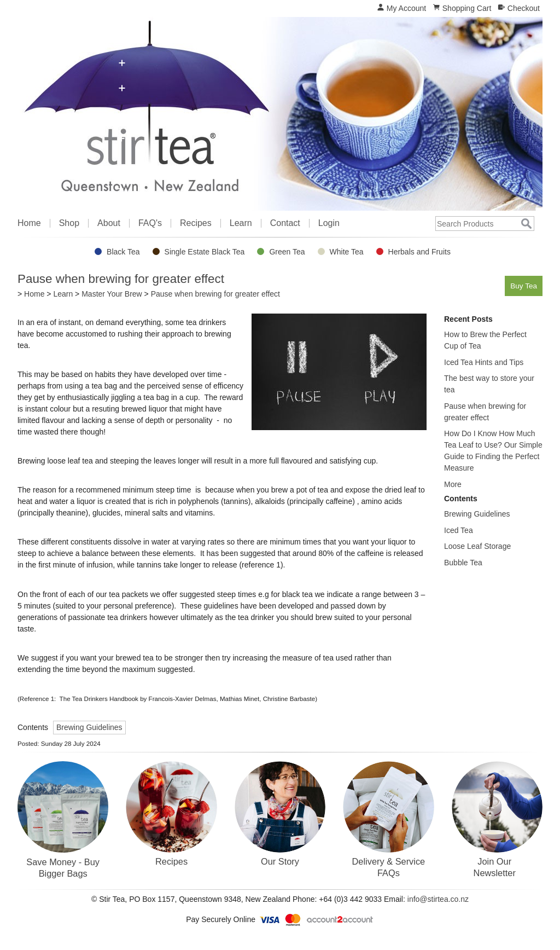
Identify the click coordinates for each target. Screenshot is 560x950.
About (109, 223)
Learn (241, 223)
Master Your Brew (112, 294)
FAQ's (150, 223)
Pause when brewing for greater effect (215, 294)
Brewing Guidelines (89, 727)
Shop (69, 223)
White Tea (347, 252)
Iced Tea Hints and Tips (484, 362)
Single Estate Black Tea (205, 252)
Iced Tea (459, 530)
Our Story (280, 861)
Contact (285, 223)
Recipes (196, 223)
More (453, 484)
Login (329, 223)
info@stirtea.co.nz (438, 899)
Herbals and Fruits (419, 252)
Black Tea (123, 252)
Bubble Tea (463, 563)
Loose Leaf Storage (477, 546)
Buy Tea (522, 285)
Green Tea (287, 252)
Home (29, 223)
